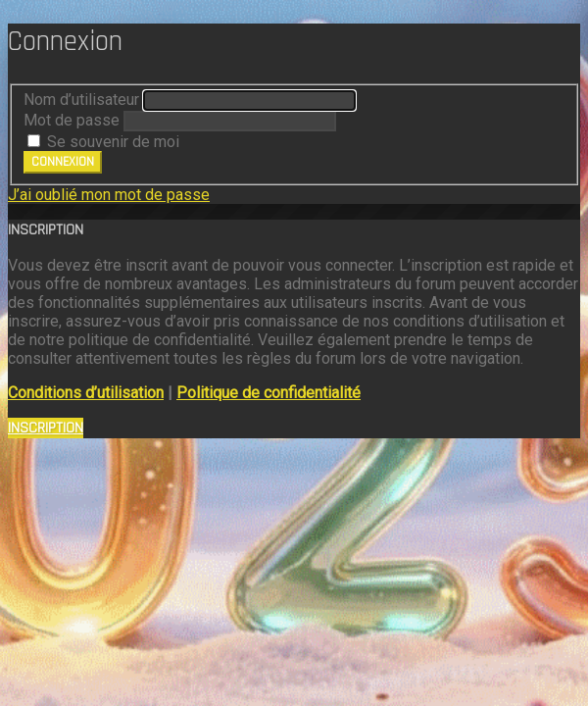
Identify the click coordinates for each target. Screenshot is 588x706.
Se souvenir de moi (103, 142)
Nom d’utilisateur (81, 100)
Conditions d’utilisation (86, 393)
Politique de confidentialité (269, 393)
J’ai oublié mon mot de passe (109, 195)
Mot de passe (72, 120)
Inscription (46, 428)
